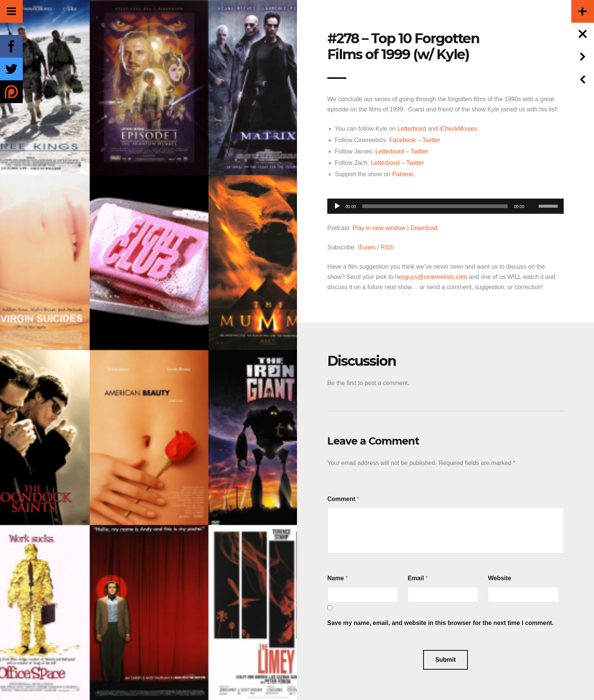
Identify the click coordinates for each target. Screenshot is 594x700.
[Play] (337, 206)
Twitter (431, 140)
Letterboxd (412, 129)
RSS (387, 247)
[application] (445, 204)
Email (416, 578)
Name (336, 578)
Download (424, 228)
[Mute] (533, 194)
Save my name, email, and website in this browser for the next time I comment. (441, 623)
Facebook (402, 140)
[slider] (435, 206)
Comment (341, 499)
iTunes (367, 247)
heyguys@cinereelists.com (431, 277)
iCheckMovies (458, 129)
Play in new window (379, 228)
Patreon (403, 174)
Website (499, 578)
